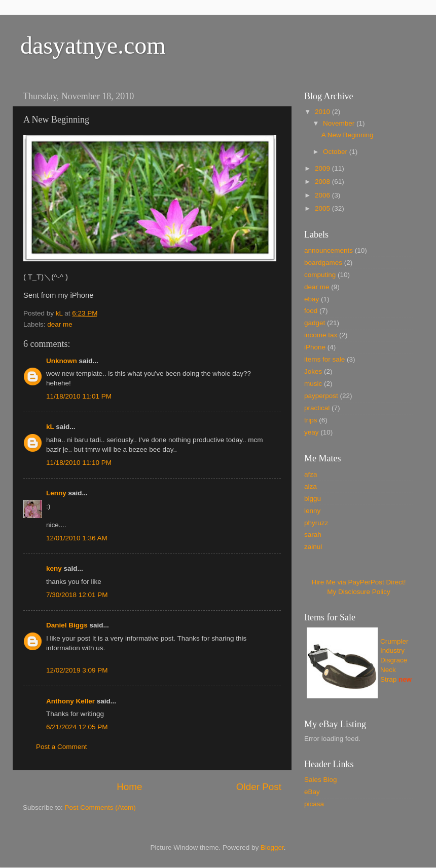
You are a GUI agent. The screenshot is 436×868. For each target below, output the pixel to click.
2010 (323, 112)
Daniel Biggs (67, 625)
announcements (329, 250)
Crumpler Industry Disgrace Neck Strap (394, 661)
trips (311, 420)
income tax (321, 335)
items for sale (324, 359)
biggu (313, 499)
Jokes (313, 371)
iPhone (315, 347)
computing (320, 275)
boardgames (323, 263)
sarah (313, 535)
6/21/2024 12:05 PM (77, 727)
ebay (312, 299)
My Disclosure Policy (359, 592)
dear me (60, 324)
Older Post (259, 787)
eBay (312, 792)
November (340, 123)
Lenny (56, 493)
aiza (311, 486)
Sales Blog (321, 780)
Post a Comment (62, 747)
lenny (312, 511)
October (336, 152)
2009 (323, 168)
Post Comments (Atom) (100, 807)
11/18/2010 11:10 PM (79, 463)
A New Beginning (348, 135)
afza (311, 474)
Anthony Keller (70, 701)
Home (129, 787)
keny (54, 568)
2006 (323, 195)
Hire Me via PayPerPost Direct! (358, 582)
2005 (323, 208)
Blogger (272, 847)
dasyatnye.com (93, 45)
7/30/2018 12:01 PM (77, 595)
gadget (315, 323)
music (313, 384)
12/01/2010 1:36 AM (77, 538)
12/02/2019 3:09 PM (77, 670)
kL (50, 427)
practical (317, 408)
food (311, 311)
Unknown (62, 361)
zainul (313, 547)
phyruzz (316, 523)
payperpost (321, 396)
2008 (323, 182)
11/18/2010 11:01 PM (79, 396)
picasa (314, 804)
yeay (312, 432)
